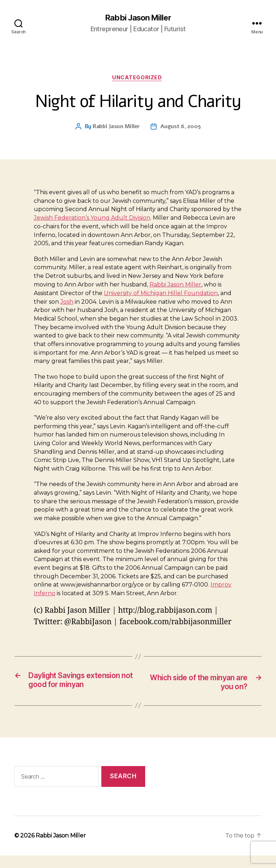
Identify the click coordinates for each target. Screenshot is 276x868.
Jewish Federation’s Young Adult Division (92, 220)
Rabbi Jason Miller (138, 18)
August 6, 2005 (180, 128)
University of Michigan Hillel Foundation (161, 295)
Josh (67, 303)
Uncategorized (138, 79)
